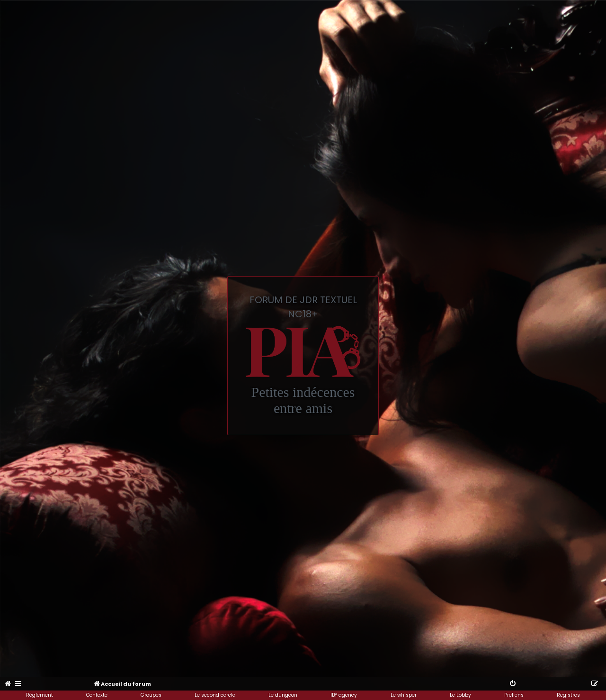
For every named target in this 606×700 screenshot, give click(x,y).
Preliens (514, 695)
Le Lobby (460, 695)
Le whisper (404, 695)
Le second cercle (215, 695)
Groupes (151, 695)
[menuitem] (8, 684)
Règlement (40, 695)
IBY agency (344, 695)
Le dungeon (283, 695)
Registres (568, 695)
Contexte (97, 695)
